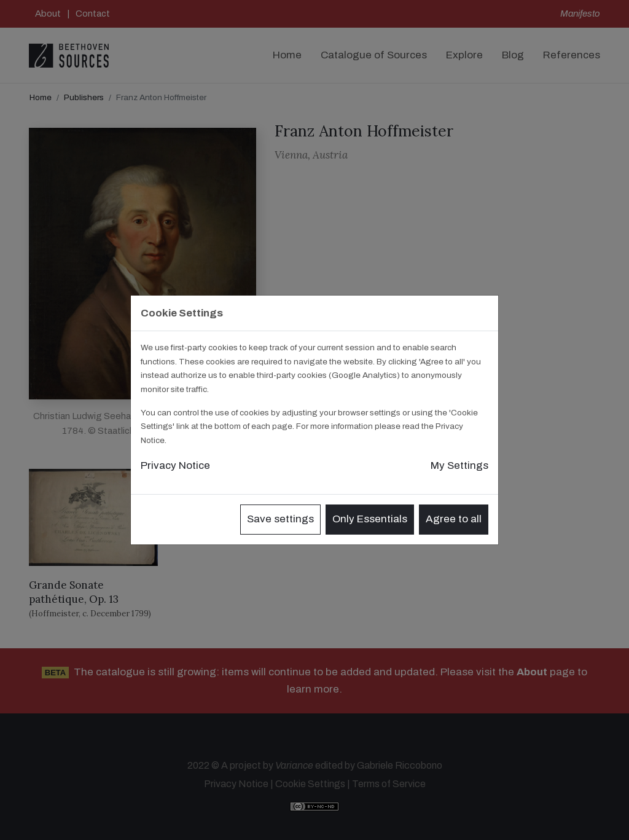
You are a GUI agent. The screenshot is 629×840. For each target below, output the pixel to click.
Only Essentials (370, 519)
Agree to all (454, 519)
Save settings (280, 519)
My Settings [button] (459, 465)
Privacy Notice (175, 465)
